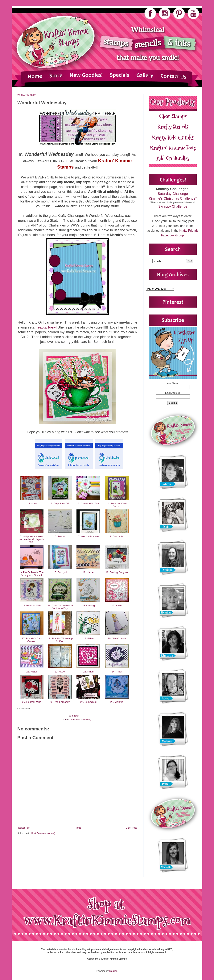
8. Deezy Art (117, 536)
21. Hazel (32, 672)
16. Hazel (117, 605)
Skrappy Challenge (173, 206)
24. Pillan (117, 672)
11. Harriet (88, 572)
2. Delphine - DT (60, 503)
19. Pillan (88, 638)
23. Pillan (88, 672)
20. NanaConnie (117, 638)
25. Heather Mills (31, 702)
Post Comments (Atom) (43, 833)
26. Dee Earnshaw (60, 702)
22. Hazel (60, 672)
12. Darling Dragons (117, 572)
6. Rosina (60, 536)
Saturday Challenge (173, 194)
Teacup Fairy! (46, 327)
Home (78, 828)
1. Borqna (32, 503)
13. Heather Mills (31, 605)
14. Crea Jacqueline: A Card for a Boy (60, 607)
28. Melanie (117, 702)
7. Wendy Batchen (88, 536)
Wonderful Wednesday (81, 719)
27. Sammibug (88, 702)
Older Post (131, 828)
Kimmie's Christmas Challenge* (173, 198)
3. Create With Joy (88, 503)
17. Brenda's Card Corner (32, 640)
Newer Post (24, 828)
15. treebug (88, 605)
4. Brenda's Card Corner (117, 505)
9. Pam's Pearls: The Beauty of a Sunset (32, 574)
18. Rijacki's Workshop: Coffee (60, 640)
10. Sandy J (60, 572)
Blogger (113, 971)
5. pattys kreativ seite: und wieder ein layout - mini (32, 539)
